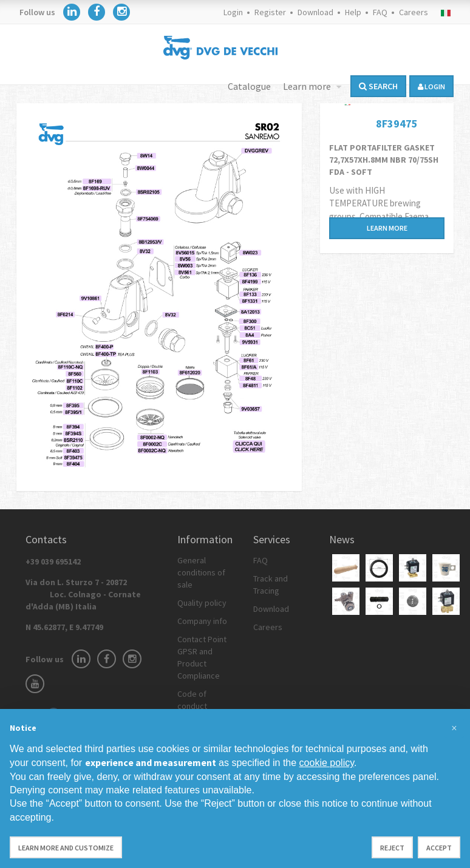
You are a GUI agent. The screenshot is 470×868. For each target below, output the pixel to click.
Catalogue (249, 86)
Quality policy (202, 603)
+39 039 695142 (53, 561)
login (431, 86)
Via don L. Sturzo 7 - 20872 (83, 594)
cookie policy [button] (327, 763)
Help (353, 12)
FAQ (380, 12)
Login (233, 12)
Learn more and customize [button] (66, 848)
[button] (454, 728)
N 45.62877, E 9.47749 (64, 627)
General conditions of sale (201, 572)
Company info (202, 621)
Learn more (308, 86)
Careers (414, 12)
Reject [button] (392, 848)
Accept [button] (439, 848)
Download (315, 12)
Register (270, 12)
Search (378, 86)
